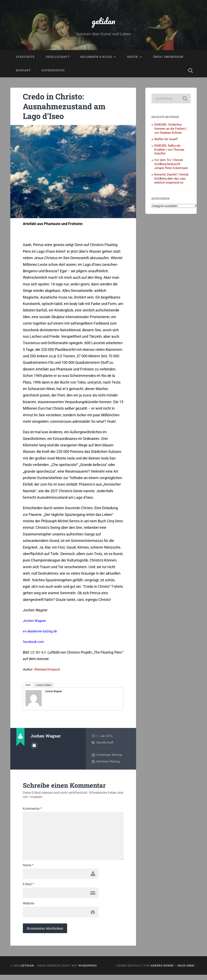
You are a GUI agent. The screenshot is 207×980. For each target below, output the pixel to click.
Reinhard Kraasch (47, 671)
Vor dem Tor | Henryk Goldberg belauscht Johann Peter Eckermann (171, 165)
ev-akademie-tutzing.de (41, 632)
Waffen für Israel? (166, 140)
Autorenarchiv (34, 746)
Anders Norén (162, 971)
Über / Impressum (168, 58)
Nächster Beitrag (108, 762)
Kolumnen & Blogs (96, 58)
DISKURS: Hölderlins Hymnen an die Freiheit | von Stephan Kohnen (171, 130)
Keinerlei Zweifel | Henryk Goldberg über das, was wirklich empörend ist (171, 180)
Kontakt (23, 72)
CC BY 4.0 (38, 654)
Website (29, 908)
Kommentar (32, 810)
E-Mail (28, 889)
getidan (103, 21)
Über (28, 686)
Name (28, 869)
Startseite (25, 58)
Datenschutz (53, 72)
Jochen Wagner (35, 622)
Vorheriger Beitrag (109, 756)
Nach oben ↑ (187, 971)
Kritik (133, 58)
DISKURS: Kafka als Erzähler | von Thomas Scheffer (169, 151)
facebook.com (34, 643)
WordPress (88, 971)
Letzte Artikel (43, 686)
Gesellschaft (58, 58)
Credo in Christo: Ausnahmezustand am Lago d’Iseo (67, 107)
